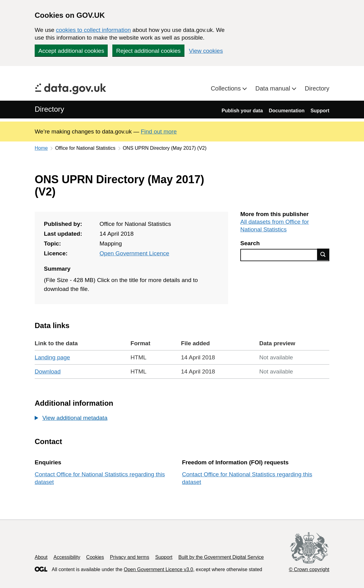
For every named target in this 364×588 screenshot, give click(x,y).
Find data (323, 254)
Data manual (274, 88)
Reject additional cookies (148, 51)
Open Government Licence (134, 253)
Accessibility (67, 557)
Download (48, 371)
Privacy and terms (130, 557)
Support (320, 111)
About (41, 557)
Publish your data (242, 111)
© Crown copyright (309, 569)
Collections (227, 88)
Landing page (52, 357)
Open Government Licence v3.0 (158, 569)
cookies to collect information (93, 30)
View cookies (206, 51)
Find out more (159, 132)
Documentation (287, 111)
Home (41, 148)
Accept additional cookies (71, 51)
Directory (317, 88)
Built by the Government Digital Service (221, 557)
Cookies (95, 557)
